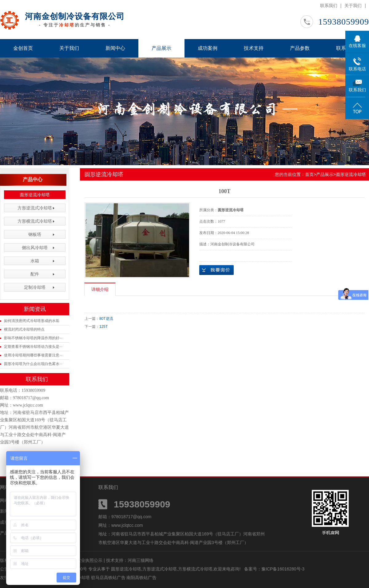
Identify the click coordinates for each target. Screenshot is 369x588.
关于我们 (353, 6)
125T (103, 327)
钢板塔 (35, 234)
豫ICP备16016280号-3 (283, 569)
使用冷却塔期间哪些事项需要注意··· (33, 355)
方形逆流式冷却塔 (35, 208)
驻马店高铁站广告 (109, 578)
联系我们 (329, 6)
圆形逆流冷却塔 (35, 195)
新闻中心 (115, 48)
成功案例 (208, 48)
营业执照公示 (89, 560)
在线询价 (216, 270)
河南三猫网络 (141, 560)
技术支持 (254, 48)
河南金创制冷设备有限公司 (75, 16)
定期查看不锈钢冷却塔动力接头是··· (33, 347)
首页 (309, 174)
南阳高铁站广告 (141, 578)
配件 (35, 274)
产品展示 (161, 48)
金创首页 (23, 48)
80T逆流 (106, 319)
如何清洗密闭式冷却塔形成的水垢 (32, 321)
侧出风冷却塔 (35, 248)
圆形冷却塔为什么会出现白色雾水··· (33, 364)
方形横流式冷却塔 (35, 221)
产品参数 (300, 48)
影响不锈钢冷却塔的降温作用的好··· (33, 338)
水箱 (35, 261)
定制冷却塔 (35, 287)
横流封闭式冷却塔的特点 (24, 329)
